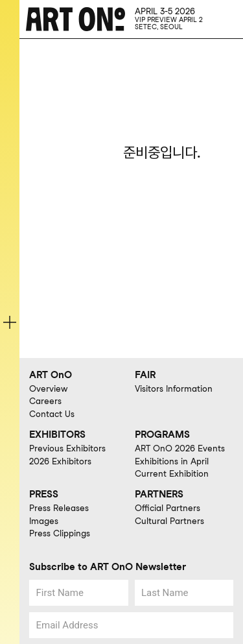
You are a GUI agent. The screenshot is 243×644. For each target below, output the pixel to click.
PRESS (44, 494)
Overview (48, 388)
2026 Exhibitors (60, 461)
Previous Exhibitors (67, 448)
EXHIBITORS (57, 435)
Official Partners (168, 508)
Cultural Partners (169, 521)
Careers (45, 401)
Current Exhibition (172, 473)
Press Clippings (60, 533)
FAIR (145, 375)
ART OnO (51, 375)
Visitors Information (174, 388)
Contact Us (52, 414)
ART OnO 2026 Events (180, 448)
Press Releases (59, 508)
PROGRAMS (162, 435)
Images (44, 521)
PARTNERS (159, 494)
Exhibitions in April (172, 461)
